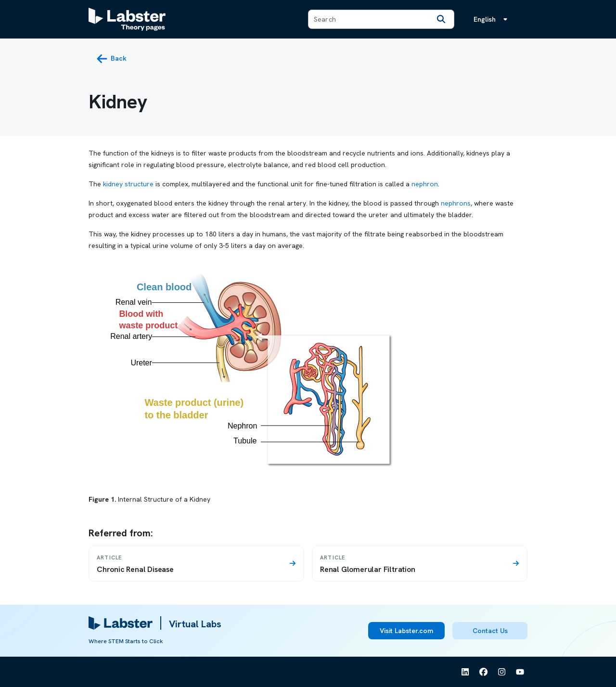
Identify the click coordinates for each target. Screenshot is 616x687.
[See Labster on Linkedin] (465, 672)
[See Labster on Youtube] (520, 672)
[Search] (441, 19)
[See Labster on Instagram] (502, 672)
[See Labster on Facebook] (484, 672)
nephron (425, 184)
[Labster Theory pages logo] (127, 19)
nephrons (456, 203)
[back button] (111, 59)
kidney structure (128, 184)
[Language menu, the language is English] (492, 19)
